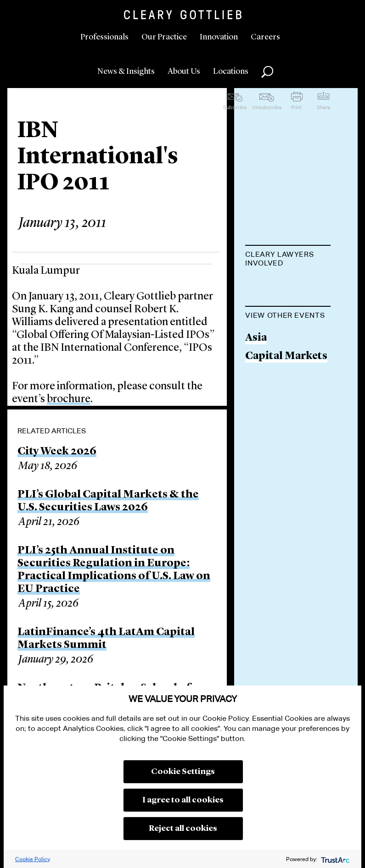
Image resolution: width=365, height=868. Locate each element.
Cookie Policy (33, 859)
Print (296, 107)
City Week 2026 (57, 452)
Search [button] (267, 72)
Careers (265, 37)
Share (323, 107)
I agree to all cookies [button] (183, 800)
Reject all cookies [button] (183, 829)
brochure (69, 399)
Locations (231, 72)
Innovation (219, 37)
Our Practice (164, 37)
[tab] (288, 260)
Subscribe (235, 107)
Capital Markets (286, 416)
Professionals (104, 37)
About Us (184, 72)
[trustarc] (334, 859)
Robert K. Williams (270, 292)
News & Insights (126, 72)
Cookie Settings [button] (183, 772)
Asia (256, 397)
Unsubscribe (267, 107)
